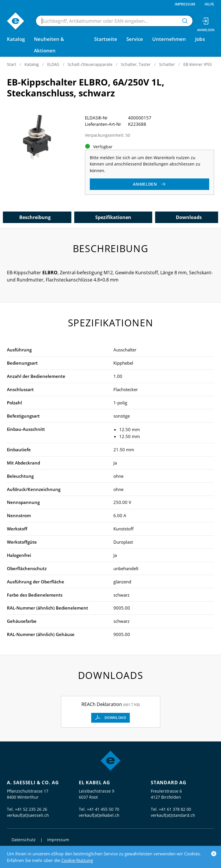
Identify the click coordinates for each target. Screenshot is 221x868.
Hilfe (209, 4)
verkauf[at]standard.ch (173, 815)
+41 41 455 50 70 (103, 809)
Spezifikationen (113, 217)
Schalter (167, 64)
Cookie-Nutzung (77, 860)
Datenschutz (24, 840)
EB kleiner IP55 (198, 64)
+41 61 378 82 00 (175, 809)
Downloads (189, 217)
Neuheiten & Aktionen (49, 45)
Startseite (106, 39)
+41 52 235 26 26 (31, 809)
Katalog (32, 64)
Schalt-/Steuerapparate (90, 64)
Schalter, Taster (136, 64)
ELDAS (53, 64)
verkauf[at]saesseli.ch (28, 815)
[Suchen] (185, 21)
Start (12, 64)
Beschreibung (35, 217)
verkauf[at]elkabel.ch (99, 815)
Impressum (185, 4)
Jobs (200, 39)
